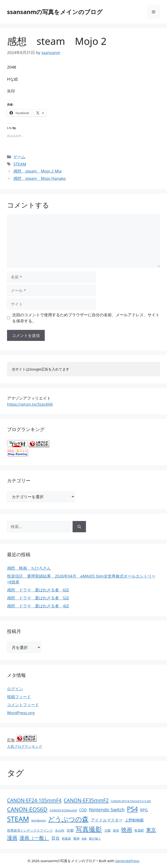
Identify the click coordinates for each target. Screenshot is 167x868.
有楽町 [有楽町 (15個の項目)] (139, 830)
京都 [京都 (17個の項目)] (70, 830)
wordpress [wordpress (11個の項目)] (38, 820)
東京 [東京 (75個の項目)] (151, 830)
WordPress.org (21, 713)
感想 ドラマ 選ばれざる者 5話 (38, 598)
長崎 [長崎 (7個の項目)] (84, 839)
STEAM (20, 164)
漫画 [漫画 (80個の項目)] (12, 838)
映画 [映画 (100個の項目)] (127, 830)
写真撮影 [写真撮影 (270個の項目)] (89, 829)
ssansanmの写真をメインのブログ (55, 12)
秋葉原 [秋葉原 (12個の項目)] (66, 838)
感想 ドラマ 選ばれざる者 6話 (38, 590)
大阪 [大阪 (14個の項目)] (108, 830)
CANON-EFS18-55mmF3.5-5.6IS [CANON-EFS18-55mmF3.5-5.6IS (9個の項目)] (131, 801)
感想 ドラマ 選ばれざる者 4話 (38, 606)
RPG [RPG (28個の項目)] (144, 810)
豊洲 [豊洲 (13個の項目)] (76, 838)
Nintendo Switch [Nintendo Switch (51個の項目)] (107, 810)
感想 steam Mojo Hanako (40, 178)
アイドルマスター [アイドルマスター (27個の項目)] (107, 820)
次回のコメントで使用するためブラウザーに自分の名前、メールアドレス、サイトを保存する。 (86, 318)
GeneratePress (127, 861)
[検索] (79, 527)
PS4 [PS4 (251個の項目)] (132, 809)
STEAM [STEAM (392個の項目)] (18, 819)
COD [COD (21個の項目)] (83, 810)
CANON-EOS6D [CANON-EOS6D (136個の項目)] (27, 809)
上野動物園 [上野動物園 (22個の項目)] (134, 820)
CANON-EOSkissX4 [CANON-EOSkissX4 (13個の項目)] (63, 810)
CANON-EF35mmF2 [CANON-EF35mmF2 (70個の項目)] (86, 800)
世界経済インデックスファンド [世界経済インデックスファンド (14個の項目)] (30, 830)
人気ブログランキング (25, 746)
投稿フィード (19, 697)
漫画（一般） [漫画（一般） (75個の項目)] (34, 838)
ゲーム (19, 157)
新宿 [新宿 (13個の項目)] (116, 830)
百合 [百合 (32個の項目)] (56, 838)
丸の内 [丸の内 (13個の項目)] (60, 830)
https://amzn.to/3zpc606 (30, 404)
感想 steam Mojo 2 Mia (37, 171)
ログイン (15, 689)
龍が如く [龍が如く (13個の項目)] (95, 838)
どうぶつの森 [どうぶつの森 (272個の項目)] (68, 819)
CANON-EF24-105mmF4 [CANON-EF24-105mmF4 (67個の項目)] (34, 800)
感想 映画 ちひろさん (29, 568)
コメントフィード (23, 705)
